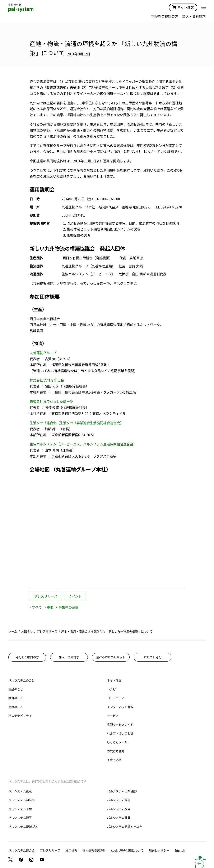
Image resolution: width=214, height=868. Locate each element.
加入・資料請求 (194, 16)
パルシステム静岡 (119, 818)
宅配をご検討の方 (165, 16)
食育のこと (16, 698)
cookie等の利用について (127, 850)
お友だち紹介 (116, 751)
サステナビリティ (20, 716)
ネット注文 (183, 7)
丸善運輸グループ (43, 353)
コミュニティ (116, 698)
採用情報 (71, 850)
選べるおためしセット (111, 657)
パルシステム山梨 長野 (122, 791)
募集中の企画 (68, 607)
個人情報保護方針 (94, 850)
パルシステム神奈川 (22, 800)
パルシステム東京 (20, 791)
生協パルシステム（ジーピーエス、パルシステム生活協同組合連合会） (83, 444)
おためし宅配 (153, 657)
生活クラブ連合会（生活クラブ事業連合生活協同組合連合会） (76, 423)
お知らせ (27, 632)
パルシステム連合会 (22, 850)
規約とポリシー (159, 850)
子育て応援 (114, 760)
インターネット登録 (120, 707)
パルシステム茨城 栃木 (23, 827)
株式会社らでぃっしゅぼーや (51, 401)
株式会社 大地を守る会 (47, 380)
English (180, 850)
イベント (75, 596)
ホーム (13, 632)
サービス (113, 716)
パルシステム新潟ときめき (125, 827)
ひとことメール (117, 742)
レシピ (111, 689)
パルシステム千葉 (20, 809)
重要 (49, 607)
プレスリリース (46, 596)
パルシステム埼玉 (20, 818)
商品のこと (16, 689)
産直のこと (16, 707)
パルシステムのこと (22, 681)
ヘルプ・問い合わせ (120, 733)
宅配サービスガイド (120, 725)
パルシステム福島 (119, 809)
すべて (36, 607)
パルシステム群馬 (119, 800)
